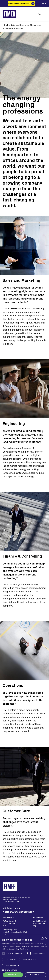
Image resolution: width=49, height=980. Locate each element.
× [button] (46, 938)
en (43, 3)
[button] (24, 970)
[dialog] (24, 958)
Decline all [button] (36, 975)
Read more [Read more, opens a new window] (24, 949)
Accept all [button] (13, 975)
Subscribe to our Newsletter (19, 4)
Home (6, 25)
